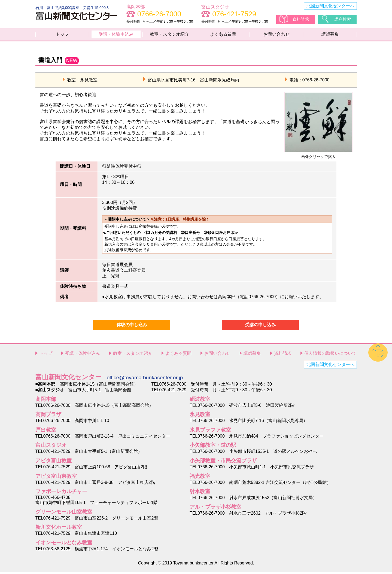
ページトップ (378, 354)
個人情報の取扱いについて (330, 355)
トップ (62, 35)
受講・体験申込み (116, 35)
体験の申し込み (132, 327)
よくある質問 (223, 35)
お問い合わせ (276, 35)
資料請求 (301, 19)
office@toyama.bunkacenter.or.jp (145, 379)
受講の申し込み (260, 327)
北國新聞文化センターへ (330, 6)
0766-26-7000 (316, 82)
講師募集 (330, 35)
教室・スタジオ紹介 (169, 35)
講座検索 (343, 19)
